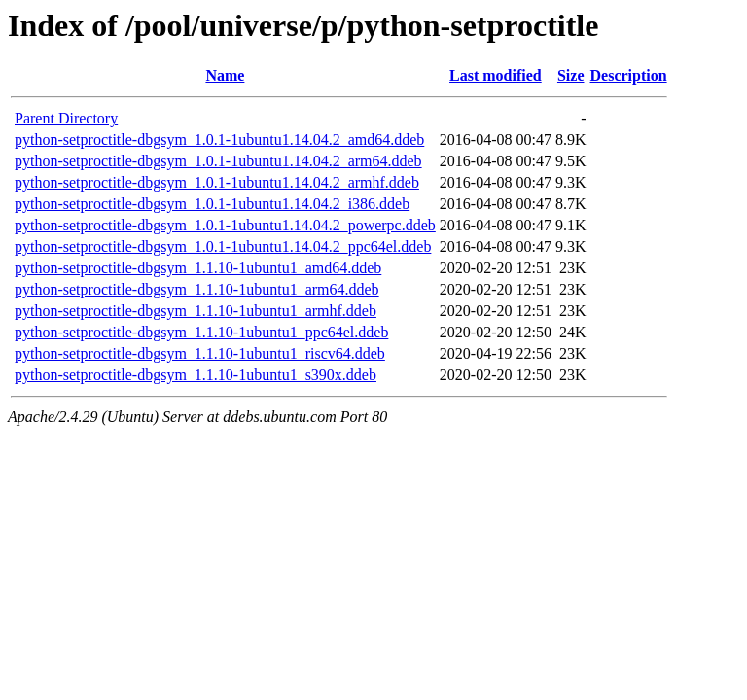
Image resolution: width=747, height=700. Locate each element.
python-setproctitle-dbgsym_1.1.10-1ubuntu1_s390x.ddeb (196, 375)
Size (571, 75)
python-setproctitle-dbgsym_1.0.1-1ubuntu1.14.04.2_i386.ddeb (212, 204)
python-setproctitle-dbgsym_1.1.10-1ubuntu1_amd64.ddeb (198, 268)
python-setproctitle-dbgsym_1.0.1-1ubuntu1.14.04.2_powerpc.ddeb (225, 225)
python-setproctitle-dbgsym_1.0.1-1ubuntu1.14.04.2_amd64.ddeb (219, 140)
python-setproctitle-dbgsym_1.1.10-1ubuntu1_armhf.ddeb (196, 311)
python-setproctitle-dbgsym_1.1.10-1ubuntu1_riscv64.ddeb (200, 353)
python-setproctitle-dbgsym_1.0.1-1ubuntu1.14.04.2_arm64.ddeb (218, 161)
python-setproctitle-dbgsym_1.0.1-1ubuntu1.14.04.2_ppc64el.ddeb (223, 246)
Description (629, 75)
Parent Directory (66, 118)
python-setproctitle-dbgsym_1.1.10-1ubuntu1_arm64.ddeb (197, 289)
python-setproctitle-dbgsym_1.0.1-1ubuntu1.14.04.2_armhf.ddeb (217, 182)
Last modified (496, 75)
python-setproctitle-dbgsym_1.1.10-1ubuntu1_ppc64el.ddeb (201, 332)
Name (225, 75)
